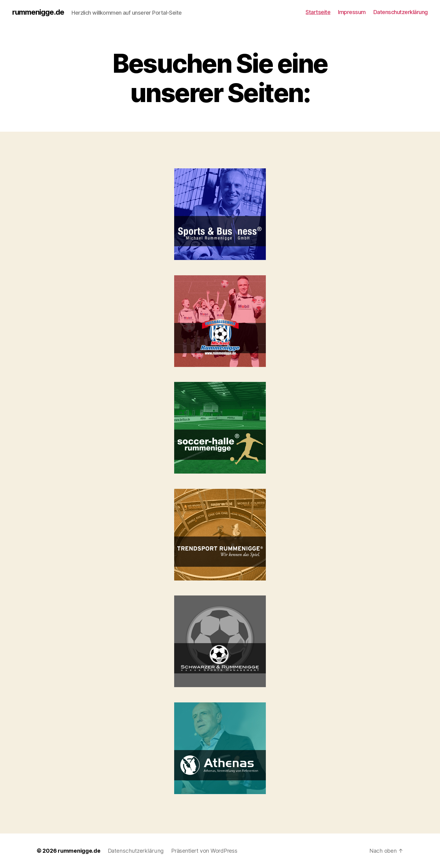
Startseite (318, 12)
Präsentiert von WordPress (203, 851)
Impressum (352, 12)
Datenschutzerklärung (401, 12)
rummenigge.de (38, 12)
